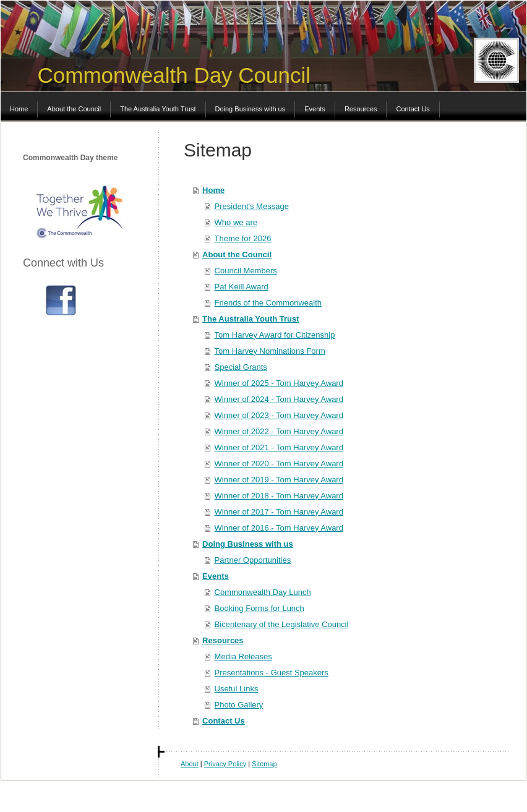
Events (216, 576)
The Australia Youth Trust (251, 319)
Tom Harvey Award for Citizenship (275, 335)
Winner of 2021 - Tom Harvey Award (279, 447)
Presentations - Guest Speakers (272, 673)
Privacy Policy (225, 764)
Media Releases (243, 656)
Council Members (246, 271)
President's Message (252, 206)
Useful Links (237, 689)
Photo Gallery (239, 705)
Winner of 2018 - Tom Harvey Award (279, 496)
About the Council (237, 254)
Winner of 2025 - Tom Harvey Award (279, 383)
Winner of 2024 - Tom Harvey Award (279, 399)
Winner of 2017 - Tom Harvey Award (279, 512)
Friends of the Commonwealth (268, 303)
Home (213, 190)
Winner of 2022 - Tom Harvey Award (279, 431)
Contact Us (224, 721)
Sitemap (264, 764)
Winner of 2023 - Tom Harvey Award (279, 415)
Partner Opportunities (253, 560)
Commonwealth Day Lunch (263, 592)
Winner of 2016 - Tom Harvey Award (279, 528)
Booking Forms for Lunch (259, 608)
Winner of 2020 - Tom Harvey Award (279, 464)
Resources (223, 640)
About (190, 764)
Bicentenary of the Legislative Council (282, 624)
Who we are (236, 222)
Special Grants (241, 367)
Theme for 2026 (243, 238)
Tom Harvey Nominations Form (270, 351)
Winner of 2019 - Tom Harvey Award (279, 480)
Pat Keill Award (242, 287)
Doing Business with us (248, 544)
